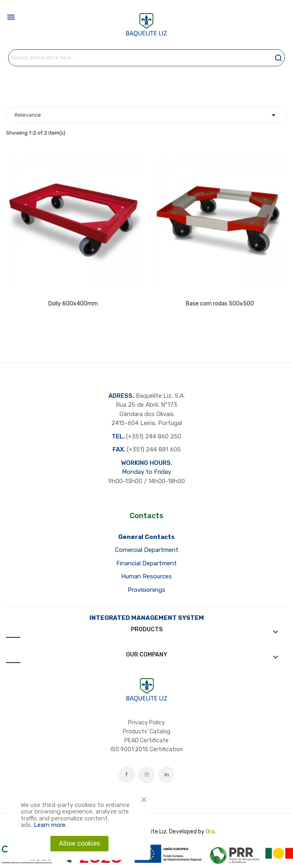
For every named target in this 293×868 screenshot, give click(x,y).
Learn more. (50, 825)
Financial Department (146, 563)
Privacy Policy (146, 723)
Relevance (146, 115)
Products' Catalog (146, 732)
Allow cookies (79, 843)
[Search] (146, 58)
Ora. (211, 832)
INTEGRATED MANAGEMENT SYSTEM (147, 618)
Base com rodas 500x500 (220, 304)
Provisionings (146, 590)
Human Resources (146, 576)
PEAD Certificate (146, 740)
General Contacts (146, 537)
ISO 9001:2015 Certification (147, 749)
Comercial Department (147, 550)
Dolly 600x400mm (73, 304)
